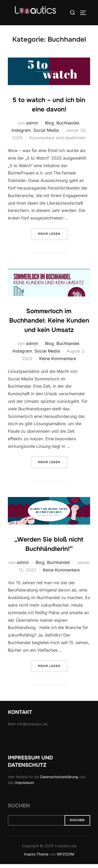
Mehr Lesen (53, 237)
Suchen (19, 810)
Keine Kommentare (58, 362)
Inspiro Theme (36, 858)
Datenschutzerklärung (59, 781)
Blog (49, 127)
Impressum (25, 787)
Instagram (21, 134)
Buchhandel (68, 127)
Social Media (46, 134)
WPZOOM (65, 858)
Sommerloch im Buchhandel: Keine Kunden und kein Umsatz (49, 325)
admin (32, 127)
